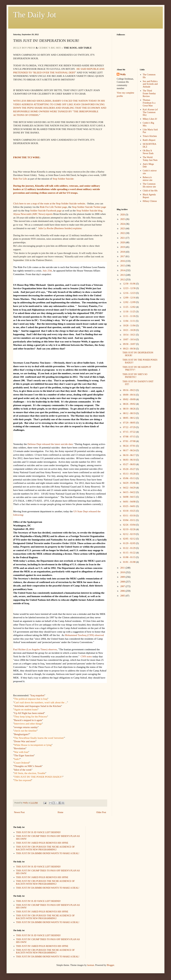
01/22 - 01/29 (129, 548)
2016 (123, 261)
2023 (123, 229)
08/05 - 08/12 (129, 418)
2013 (123, 275)
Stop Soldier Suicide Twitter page (89, 207)
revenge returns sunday (26, 727)
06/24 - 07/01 (129, 446)
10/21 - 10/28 (129, 330)
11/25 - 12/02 (129, 307)
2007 (123, 586)
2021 (123, 238)
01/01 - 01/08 (129, 562)
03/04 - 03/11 (129, 520)
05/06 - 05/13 (129, 478)
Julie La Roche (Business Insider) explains (60, 228)
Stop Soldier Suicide (63, 179)
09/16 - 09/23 (129, 390)
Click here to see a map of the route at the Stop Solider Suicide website (49, 203)
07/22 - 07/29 (129, 427)
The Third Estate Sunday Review (149, 93)
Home (61, 812)
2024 (123, 224)
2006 (123, 591)
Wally (123, 74)
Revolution (20, 748)
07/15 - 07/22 (129, 432)
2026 (123, 215)
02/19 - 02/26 (129, 529)
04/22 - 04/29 (129, 488)
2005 (123, 596)
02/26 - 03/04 (129, 525)
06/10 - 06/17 (129, 455)
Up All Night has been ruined (29, 713)
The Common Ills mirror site (149, 185)
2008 (123, 582)
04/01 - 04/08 (129, 502)
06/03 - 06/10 (129, 460)
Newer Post (19, 812)
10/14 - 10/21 (129, 335)
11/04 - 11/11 (129, 321)
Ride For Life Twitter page (53, 207)
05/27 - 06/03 (129, 464)
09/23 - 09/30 (129, 349)
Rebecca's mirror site (148, 179)
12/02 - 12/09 (129, 302)
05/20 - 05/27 (129, 469)
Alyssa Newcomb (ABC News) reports (33, 214)
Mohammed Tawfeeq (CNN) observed (84, 635)
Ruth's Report (149, 140)
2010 (123, 572)
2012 (123, 280)
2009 (123, 577)
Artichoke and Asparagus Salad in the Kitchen (38, 706)
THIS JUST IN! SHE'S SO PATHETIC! (135, 376)
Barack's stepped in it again (28, 720)
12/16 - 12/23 (129, 293)
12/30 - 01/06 (129, 284)
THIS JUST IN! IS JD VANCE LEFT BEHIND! (38, 832)
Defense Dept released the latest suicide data (50, 444)
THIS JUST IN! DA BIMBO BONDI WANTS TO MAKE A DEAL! (48, 853)
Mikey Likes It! (150, 119)
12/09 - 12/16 (129, 298)
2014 (123, 270)
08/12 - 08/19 (129, 413)
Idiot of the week (23, 770)
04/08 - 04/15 (129, 497)
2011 (123, 568)
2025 (123, 219)
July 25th (47, 271)
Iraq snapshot (38, 695)
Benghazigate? (22, 734)
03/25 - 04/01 (129, 506)
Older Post (101, 812)
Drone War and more (25, 741)
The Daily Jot (35, 15)
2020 (123, 242)
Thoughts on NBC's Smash (28, 766)
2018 (123, 252)
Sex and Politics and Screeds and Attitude (150, 84)
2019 (123, 247)
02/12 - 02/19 (129, 534)
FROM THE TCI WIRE (26, 157)
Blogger (110, 965)
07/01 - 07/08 (129, 441)
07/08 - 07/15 (129, 437)
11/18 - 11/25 (129, 312)
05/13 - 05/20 (129, 474)
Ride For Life (20, 179)
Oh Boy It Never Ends (148, 152)
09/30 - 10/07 (129, 344)
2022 (123, 233)
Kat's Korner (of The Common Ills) (150, 112)
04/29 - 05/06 (129, 483)
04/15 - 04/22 (129, 492)
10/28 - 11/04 (129, 326)
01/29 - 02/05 (129, 543)
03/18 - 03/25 (129, 511)
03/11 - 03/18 (129, 516)
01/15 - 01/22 (129, 553)
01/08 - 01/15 (129, 557)
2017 (123, 256)
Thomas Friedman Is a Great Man (149, 103)
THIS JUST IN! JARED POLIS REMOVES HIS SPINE (42, 843)
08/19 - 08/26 (129, 409)
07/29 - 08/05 (129, 423)
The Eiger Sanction (24, 755)
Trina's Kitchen (150, 136)
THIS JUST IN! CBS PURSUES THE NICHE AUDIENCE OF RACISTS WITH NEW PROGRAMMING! (45, 848)
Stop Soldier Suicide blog (89, 210)
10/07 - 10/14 (129, 339)
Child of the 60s (150, 191)
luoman (91, 965)
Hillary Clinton (150, 201)
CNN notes (86, 656)
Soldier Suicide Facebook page (46, 210)
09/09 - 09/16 (129, 395)
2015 (123, 266)
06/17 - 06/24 (129, 450)
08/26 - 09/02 (129, 404)
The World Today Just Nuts (150, 159)
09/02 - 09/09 (129, 399)
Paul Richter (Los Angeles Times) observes (35, 649)
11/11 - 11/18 (129, 316)
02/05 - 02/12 (129, 539)
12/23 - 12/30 (129, 288)
